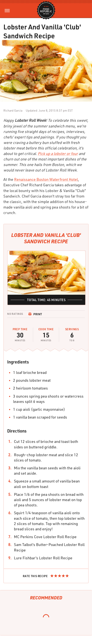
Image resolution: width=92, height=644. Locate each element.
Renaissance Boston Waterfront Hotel (46, 179)
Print (35, 314)
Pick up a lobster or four (58, 153)
